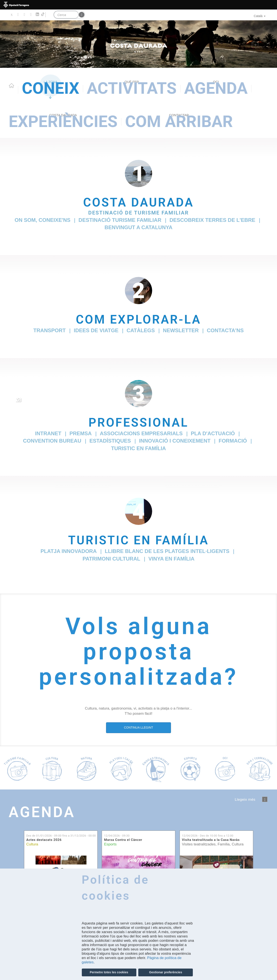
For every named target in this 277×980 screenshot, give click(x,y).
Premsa (81, 433)
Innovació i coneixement (175, 441)
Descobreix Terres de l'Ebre (212, 220)
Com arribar (179, 122)
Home (11, 86)
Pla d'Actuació (213, 433)
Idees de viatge (96, 330)
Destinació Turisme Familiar (120, 220)
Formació (233, 441)
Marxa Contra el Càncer (123, 840)
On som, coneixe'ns (42, 220)
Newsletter (181, 330)
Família (224, 844)
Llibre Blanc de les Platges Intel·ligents (167, 551)
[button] (21, 44)
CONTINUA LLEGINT (139, 727)
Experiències (63, 122)
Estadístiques (110, 441)
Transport (49, 330)
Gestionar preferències (166, 972)
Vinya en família (172, 559)
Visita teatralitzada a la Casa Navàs (211, 840)
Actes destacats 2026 (44, 840)
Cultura (32, 844)
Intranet (48, 433)
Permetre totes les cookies (109, 972)
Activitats (132, 88)
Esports (110, 844)
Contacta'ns (225, 330)
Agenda (216, 88)
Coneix (51, 88)
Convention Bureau (52, 441)
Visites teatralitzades (199, 844)
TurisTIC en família (138, 448)
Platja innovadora (69, 551)
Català (260, 16)
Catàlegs (141, 330)
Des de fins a (61, 836)
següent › (265, 799)
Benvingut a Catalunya (138, 227)
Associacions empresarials (141, 433)
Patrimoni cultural (111, 559)
